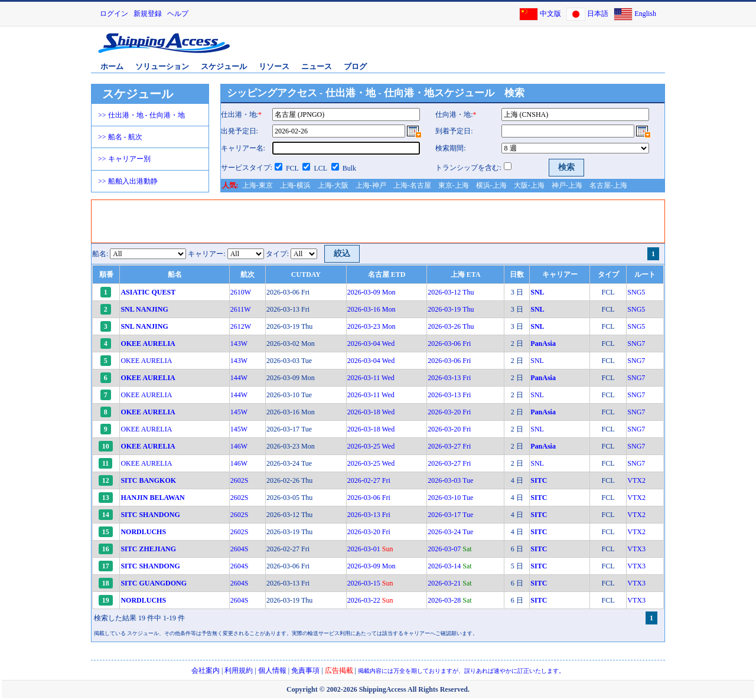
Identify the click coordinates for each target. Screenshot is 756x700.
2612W (241, 326)
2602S (239, 480)
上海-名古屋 (412, 185)
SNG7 (636, 344)
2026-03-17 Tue (450, 515)
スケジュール (224, 66)
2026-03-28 (449, 600)
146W (239, 446)
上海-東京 (258, 185)
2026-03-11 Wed (371, 378)
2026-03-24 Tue (450, 532)
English (645, 14)
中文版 (550, 14)
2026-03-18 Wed (371, 412)
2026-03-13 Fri (449, 378)
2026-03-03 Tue (450, 480)
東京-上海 (454, 185)
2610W (241, 292)
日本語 (598, 14)
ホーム (112, 66)
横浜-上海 (491, 185)
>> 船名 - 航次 (120, 137)
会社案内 (206, 670)
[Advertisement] (525, 49)
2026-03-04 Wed (371, 344)
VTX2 (636, 480)
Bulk (349, 168)
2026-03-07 (449, 549)
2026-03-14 (449, 566)
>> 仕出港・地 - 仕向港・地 (141, 115)
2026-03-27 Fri (449, 446)
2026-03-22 (370, 600)
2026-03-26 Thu (451, 326)
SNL (537, 361)
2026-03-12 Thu (451, 292)
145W (239, 412)
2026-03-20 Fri (449, 412)
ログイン (114, 14)
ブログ (355, 66)
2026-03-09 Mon (372, 292)
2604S (239, 549)
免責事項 (305, 670)
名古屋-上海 (608, 185)
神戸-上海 (567, 185)
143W (239, 344)
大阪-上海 (529, 185)
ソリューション (162, 66)
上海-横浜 (295, 185)
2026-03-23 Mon (372, 326)
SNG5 (636, 292)
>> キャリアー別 (124, 159)
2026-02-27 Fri (369, 480)
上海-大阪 (333, 185)
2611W (241, 309)
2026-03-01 (370, 549)
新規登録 (148, 14)
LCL (320, 168)
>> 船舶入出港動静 (128, 181)
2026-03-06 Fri (449, 344)
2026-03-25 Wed (371, 446)
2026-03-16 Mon (372, 309)
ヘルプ (178, 14)
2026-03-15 (370, 583)
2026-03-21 (449, 583)
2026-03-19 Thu (451, 309)
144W (239, 378)
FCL (292, 168)
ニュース (317, 66)
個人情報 (272, 670)
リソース (274, 66)
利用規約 (239, 670)
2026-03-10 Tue (450, 498)
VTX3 (636, 549)
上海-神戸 (371, 185)
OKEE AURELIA (146, 361)
